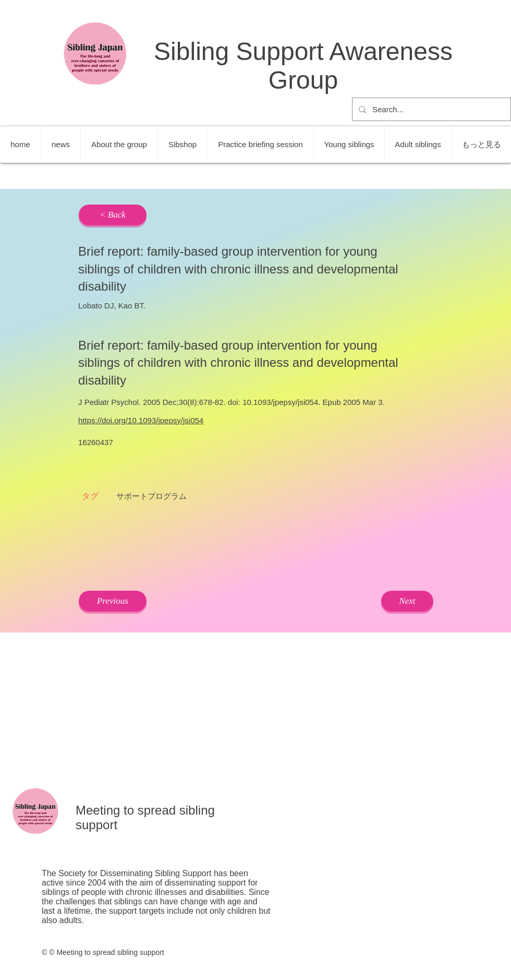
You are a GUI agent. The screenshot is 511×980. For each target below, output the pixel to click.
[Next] (407, 601)
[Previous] (113, 601)
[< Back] (113, 215)
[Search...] (430, 109)
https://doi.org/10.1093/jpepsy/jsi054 (141, 420)
